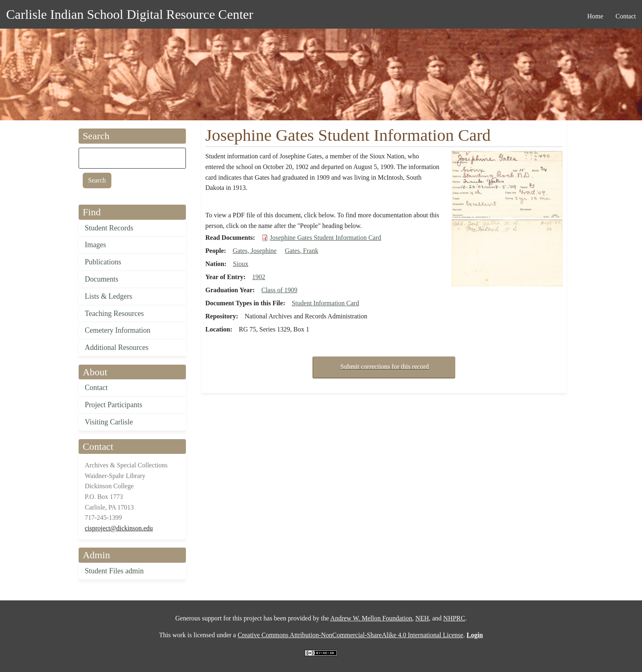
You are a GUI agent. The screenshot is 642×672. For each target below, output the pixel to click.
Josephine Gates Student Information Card (326, 238)
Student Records (109, 228)
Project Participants (113, 405)
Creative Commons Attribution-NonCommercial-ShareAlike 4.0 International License (350, 635)
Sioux (241, 264)
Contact (96, 388)
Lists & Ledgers (109, 296)
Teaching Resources (114, 313)
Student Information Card (325, 303)
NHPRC (454, 618)
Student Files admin (114, 571)
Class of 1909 (279, 290)
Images (95, 245)
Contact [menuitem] (626, 16)
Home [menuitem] (595, 16)
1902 (259, 277)
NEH (422, 618)
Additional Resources (116, 347)
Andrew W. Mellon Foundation (371, 618)
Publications (103, 262)
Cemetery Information (118, 330)
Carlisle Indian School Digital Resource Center (130, 14)
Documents (102, 279)
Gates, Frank (302, 251)
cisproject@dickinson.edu (119, 528)
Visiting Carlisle (109, 422)
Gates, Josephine (255, 251)
